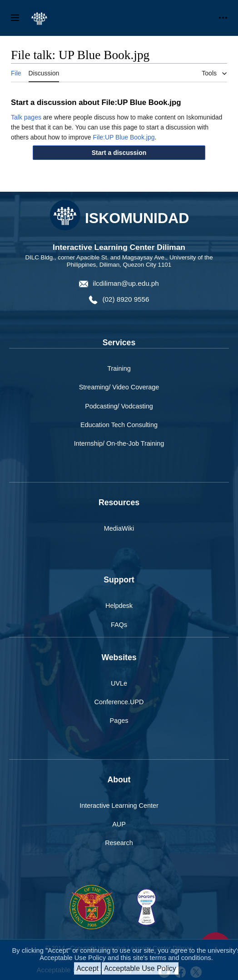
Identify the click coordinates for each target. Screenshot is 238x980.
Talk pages (26, 117)
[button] (119, 153)
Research (119, 843)
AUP (119, 824)
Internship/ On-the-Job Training (119, 443)
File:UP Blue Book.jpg (124, 137)
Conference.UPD (119, 702)
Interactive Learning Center (119, 806)
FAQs (119, 625)
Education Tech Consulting (119, 425)
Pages (119, 721)
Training (119, 368)
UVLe (119, 683)
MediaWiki (119, 528)
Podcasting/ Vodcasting (119, 406)
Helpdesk (119, 606)
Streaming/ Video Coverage (119, 387)
